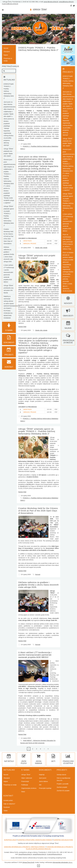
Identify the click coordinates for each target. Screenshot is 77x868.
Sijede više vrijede (41, 248)
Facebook (7, 807)
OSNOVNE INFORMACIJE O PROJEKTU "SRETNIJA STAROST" (25, 847)
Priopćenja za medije (8, 60)
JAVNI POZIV (28, 241)
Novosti (38, 574)
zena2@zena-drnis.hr (66, 2)
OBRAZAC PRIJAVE (30, 244)
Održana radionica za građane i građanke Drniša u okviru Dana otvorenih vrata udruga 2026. (39, 585)
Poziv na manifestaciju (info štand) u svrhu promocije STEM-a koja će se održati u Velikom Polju (68, 242)
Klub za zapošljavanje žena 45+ (64, 779)
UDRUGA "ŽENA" (40, 10)
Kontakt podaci (8, 800)
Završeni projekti (62, 787)
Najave (6, 55)
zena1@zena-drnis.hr (51, 2)
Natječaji (42, 775)
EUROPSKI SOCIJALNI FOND (63, 840)
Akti (40, 785)
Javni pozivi (24, 760)
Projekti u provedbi (63, 784)
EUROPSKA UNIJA (10, 840)
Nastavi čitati (22, 327)
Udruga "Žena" (26, 775)
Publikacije (25, 785)
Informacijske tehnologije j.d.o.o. (62, 862)
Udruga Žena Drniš (28, 862)
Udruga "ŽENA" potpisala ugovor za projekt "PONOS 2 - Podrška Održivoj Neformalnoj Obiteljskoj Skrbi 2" (37, 431)
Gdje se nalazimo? (9, 804)
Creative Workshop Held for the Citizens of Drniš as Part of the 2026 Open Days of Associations (38, 511)
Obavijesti (7, 52)
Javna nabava (38, 760)
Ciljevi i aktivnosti (27, 778)
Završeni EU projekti (63, 791)
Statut (23, 792)
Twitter (6, 811)
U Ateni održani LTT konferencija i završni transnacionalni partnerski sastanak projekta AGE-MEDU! (35, 655)
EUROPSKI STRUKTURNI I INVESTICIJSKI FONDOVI (35, 840)
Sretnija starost (61, 775)
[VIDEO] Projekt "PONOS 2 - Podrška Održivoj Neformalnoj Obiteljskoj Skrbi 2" (9, 91)
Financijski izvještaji (68, 760)
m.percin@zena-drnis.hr (10, 4)
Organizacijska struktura (29, 788)
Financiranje (25, 781)
